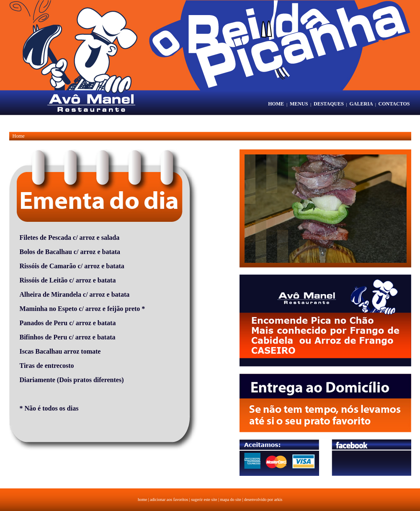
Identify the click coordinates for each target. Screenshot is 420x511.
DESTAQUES (329, 104)
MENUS (299, 104)
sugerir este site (204, 499)
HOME (276, 104)
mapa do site (231, 499)
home (142, 499)
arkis (278, 499)
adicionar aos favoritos (169, 499)
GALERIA (361, 104)
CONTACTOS (394, 104)
